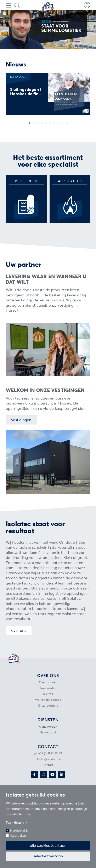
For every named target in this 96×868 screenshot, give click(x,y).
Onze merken (48, 688)
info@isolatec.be (50, 759)
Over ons (19, 630)
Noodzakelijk (19, 830)
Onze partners (48, 705)
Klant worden (48, 726)
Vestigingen (21, 420)
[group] (48, 94)
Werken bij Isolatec (48, 700)
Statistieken (18, 835)
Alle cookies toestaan (48, 845)
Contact (48, 765)
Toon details (16, 822)
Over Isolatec (48, 682)
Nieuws (48, 694)
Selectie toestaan (48, 856)
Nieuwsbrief (48, 732)
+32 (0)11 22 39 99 (50, 753)
